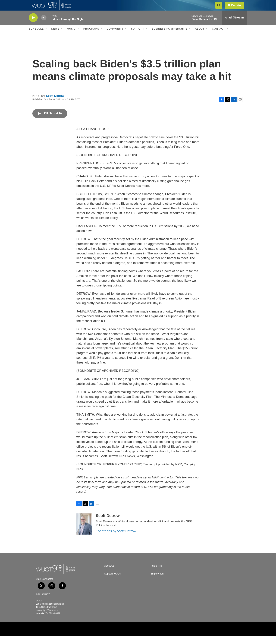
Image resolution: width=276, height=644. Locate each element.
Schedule (36, 37)
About (200, 37)
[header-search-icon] (220, 9)
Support (137, 37)
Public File (156, 574)
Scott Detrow (55, 104)
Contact (218, 37)
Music (71, 37)
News (55, 37)
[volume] (44, 26)
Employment (157, 582)
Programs (91, 37)
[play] (33, 26)
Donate (238, 9)
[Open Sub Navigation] (46, 37)
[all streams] (235, 26)
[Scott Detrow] (84, 532)
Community (115, 37)
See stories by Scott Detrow (116, 539)
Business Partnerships (170, 37)
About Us (109, 574)
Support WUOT (113, 582)
